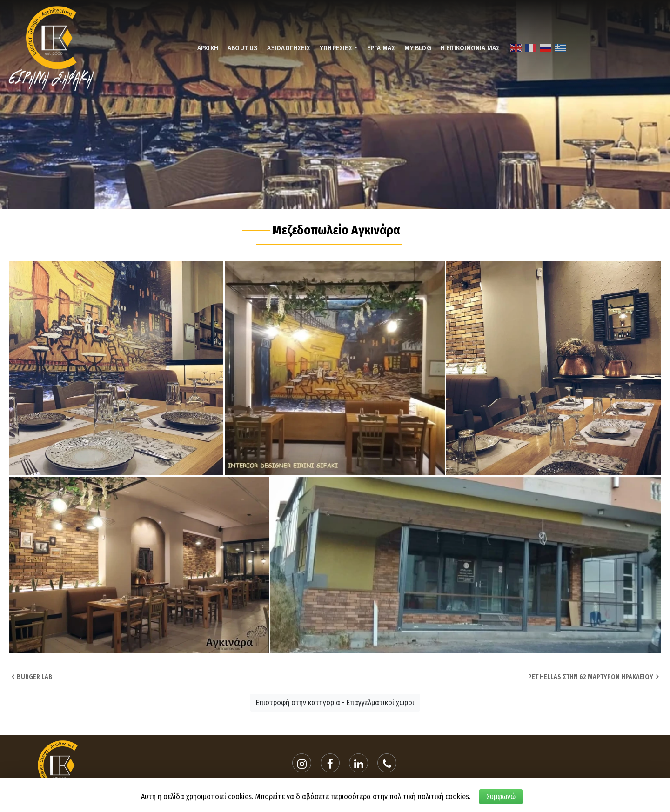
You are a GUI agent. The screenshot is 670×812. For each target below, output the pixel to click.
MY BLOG (418, 48)
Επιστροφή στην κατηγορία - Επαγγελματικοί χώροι (335, 702)
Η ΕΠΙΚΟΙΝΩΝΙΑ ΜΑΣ (470, 48)
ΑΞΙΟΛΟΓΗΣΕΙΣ (289, 48)
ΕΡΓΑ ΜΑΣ (381, 48)
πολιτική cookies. (444, 796)
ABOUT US (243, 48)
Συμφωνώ (501, 796)
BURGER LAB (32, 677)
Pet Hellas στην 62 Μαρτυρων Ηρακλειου (593, 677)
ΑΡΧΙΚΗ (208, 48)
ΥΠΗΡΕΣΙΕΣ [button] (336, 48)
